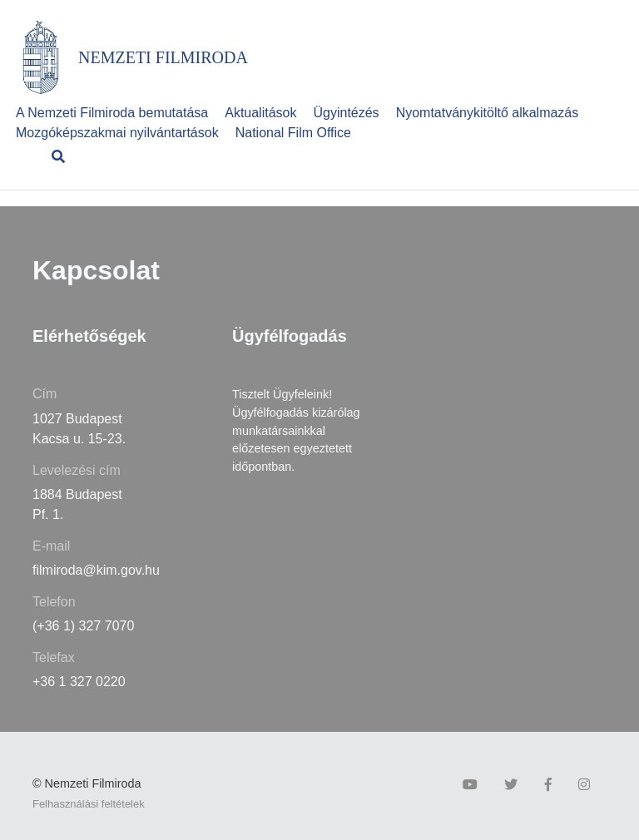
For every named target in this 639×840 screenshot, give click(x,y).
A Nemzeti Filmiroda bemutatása (112, 113)
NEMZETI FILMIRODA (163, 57)
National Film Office (293, 133)
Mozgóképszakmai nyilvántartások (117, 133)
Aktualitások (260, 113)
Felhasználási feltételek (89, 804)
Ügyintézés (346, 113)
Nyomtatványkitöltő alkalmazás (488, 113)
